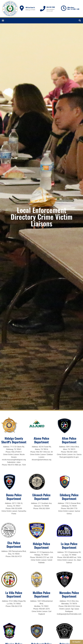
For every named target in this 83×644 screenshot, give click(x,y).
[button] (3, 21)
